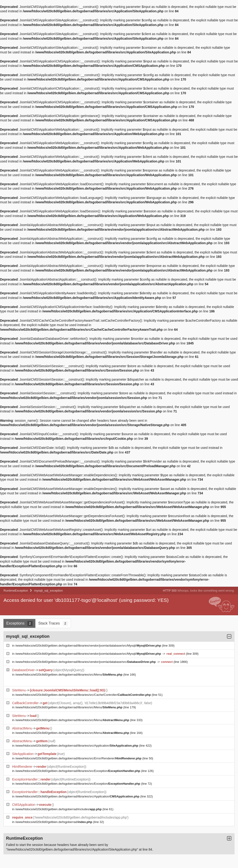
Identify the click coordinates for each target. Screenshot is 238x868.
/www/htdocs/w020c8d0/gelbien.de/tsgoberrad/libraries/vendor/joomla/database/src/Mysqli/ (89, 646)
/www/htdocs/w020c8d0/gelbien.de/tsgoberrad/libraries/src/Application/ (77, 746)
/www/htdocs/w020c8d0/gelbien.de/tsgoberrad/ (54, 822)
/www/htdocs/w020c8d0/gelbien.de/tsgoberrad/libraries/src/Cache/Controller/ (84, 695)
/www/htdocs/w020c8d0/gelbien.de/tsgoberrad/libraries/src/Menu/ (69, 675)
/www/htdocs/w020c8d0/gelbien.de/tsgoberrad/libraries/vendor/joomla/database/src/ (86, 662)
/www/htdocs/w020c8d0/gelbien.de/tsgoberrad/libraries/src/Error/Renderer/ (79, 758)
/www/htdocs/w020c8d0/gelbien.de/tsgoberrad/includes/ (59, 809)
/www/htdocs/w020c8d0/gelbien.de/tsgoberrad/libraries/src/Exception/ (78, 771)
